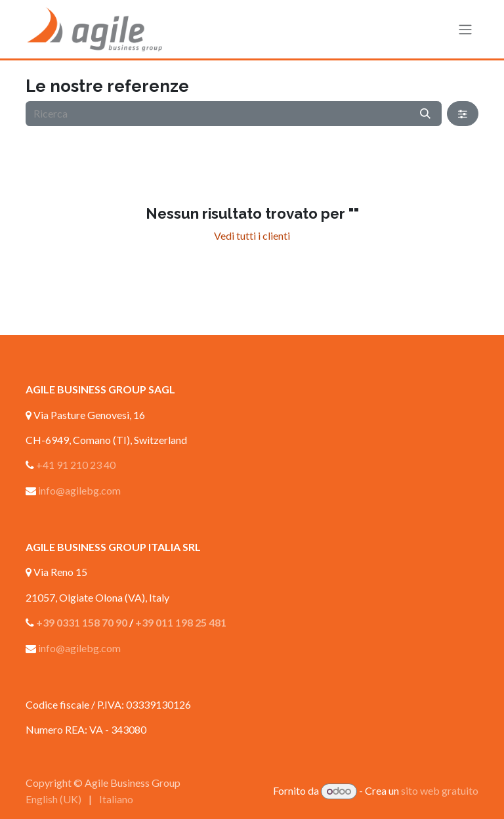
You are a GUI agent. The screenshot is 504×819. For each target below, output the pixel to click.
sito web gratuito (440, 790)
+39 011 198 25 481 (181, 622)
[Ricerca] (425, 114)
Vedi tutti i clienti (252, 235)
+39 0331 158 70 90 (82, 622)
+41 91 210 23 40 (76, 465)
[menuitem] (53, 799)
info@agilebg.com (79, 490)
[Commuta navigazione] (465, 30)
